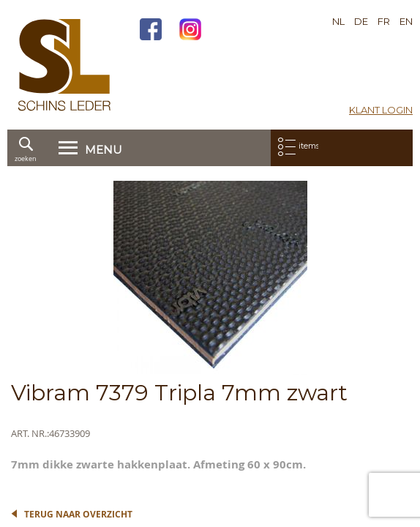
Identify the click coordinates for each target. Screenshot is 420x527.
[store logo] (64, 65)
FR (384, 21)
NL (338, 21)
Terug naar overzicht (78, 514)
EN (406, 21)
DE (361, 21)
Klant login (381, 110)
